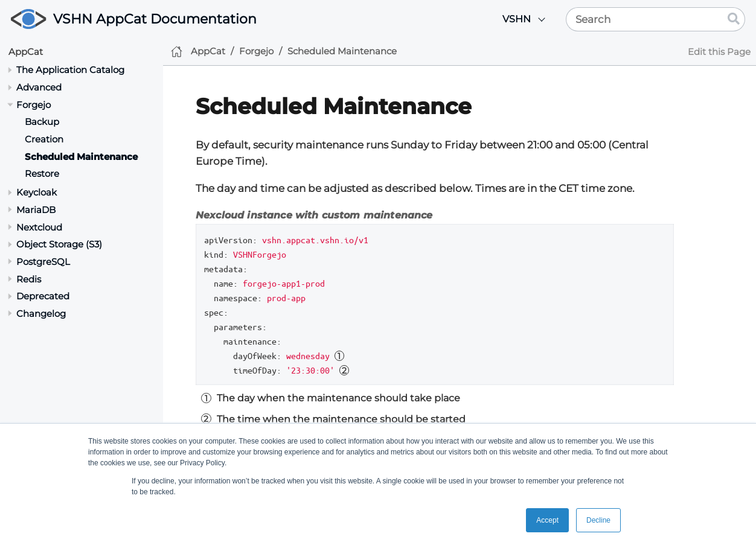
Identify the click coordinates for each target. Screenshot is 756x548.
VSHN (517, 19)
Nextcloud (39, 227)
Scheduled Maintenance (81, 157)
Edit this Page (719, 52)
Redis (29, 279)
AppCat (26, 52)
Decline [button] (598, 520)
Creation (44, 139)
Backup (42, 122)
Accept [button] (547, 520)
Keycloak (37, 192)
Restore (42, 174)
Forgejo (34, 105)
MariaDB (36, 210)
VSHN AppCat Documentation (155, 19)
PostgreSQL (43, 262)
